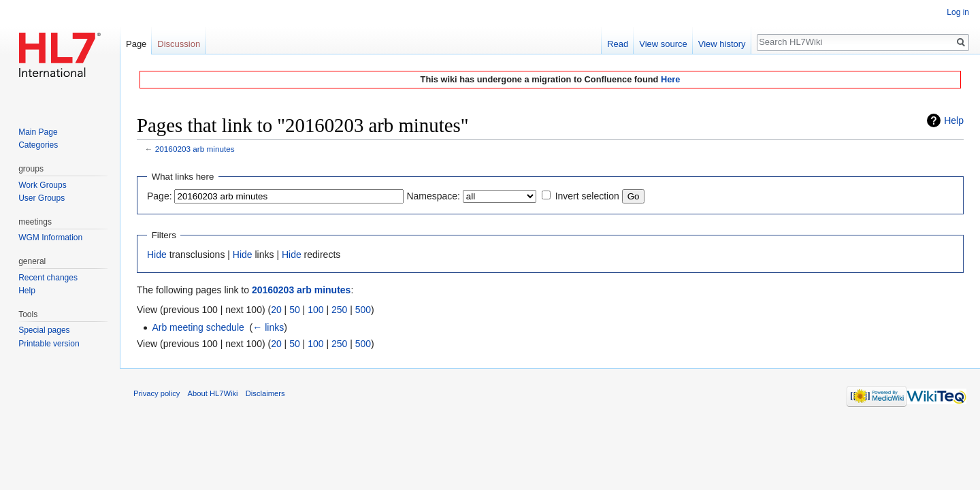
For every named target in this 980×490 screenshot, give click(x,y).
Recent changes (48, 278)
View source (663, 44)
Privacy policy (157, 393)
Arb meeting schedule (198, 327)
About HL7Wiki (213, 393)
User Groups (42, 198)
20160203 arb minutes (195, 149)
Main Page (38, 132)
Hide (157, 255)
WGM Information (50, 238)
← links (268, 327)
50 (295, 310)
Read (618, 44)
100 (315, 310)
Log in (958, 12)
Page (136, 44)
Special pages (44, 330)
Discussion (179, 44)
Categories (38, 145)
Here (670, 79)
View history (722, 44)
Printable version (49, 344)
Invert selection (587, 196)
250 (339, 310)
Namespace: (433, 196)
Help (954, 120)
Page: (160, 196)
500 (363, 310)
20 (276, 310)
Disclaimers (265, 393)
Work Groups (42, 185)
